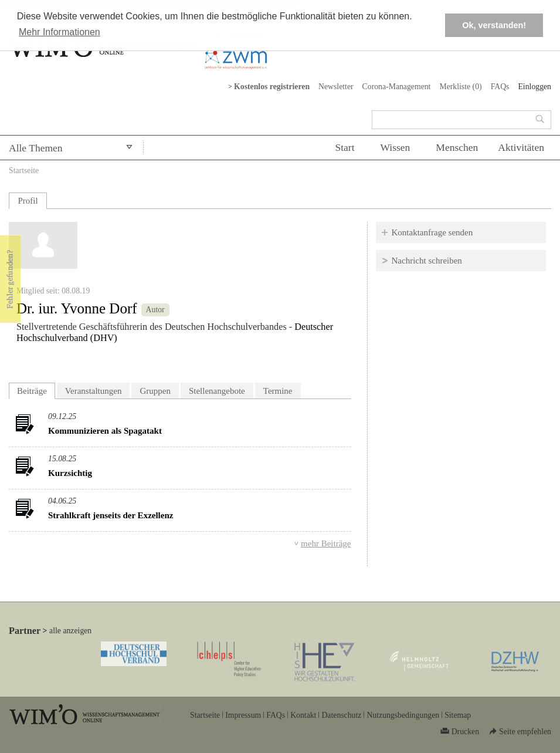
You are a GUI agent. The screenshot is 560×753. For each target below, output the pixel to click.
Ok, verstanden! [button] (494, 25)
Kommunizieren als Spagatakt (105, 431)
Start (345, 147)
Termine (278, 391)
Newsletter (336, 87)
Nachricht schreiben (427, 261)
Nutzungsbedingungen (403, 715)
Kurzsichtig (70, 473)
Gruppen (155, 391)
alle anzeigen (70, 631)
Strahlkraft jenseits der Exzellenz (111, 515)
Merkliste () (460, 87)
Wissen (396, 147)
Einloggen (534, 87)
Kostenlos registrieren (272, 87)
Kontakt (303, 715)
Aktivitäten (521, 147)
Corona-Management (397, 87)
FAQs (500, 87)
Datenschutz (341, 715)
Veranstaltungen (94, 391)
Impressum (243, 715)
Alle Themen (36, 148)
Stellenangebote (217, 391)
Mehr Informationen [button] (60, 32)
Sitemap (458, 715)
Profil (28, 201)
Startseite (24, 170)
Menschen (457, 147)
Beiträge (36, 389)
